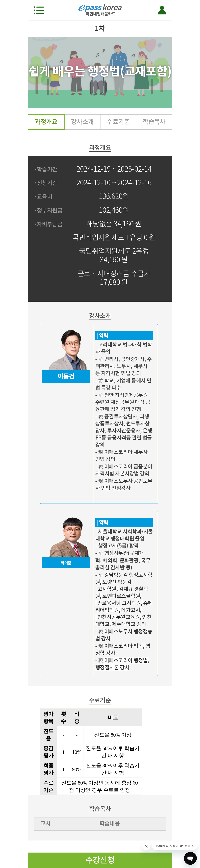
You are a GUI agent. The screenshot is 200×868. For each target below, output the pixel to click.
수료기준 (118, 122)
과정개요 (46, 122)
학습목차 (154, 122)
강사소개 (82, 122)
